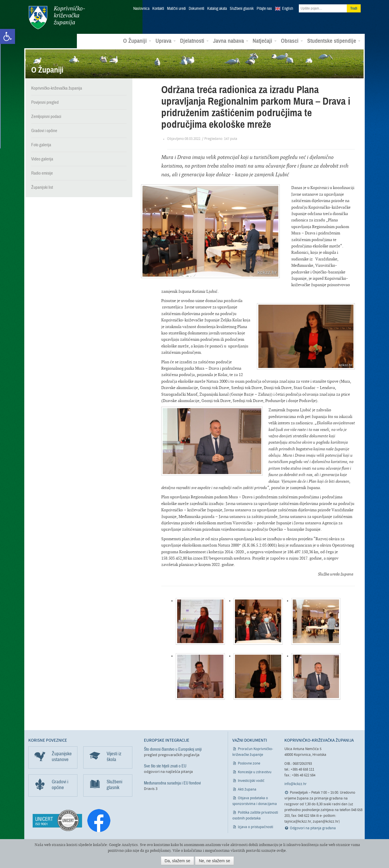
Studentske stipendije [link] (334, 41)
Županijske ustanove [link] (62, 756)
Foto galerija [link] (41, 145)
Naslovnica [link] (141, 9)
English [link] (288, 9)
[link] (8, 36)
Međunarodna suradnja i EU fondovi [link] (172, 782)
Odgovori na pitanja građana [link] (313, 828)
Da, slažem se (178, 861)
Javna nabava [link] (231, 41)
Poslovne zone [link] (249, 763)
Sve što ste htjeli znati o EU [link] (165, 766)
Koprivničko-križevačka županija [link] (57, 17)
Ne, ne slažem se (214, 861)
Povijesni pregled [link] (45, 102)
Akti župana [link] (247, 789)
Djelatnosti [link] (194, 41)
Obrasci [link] (292, 41)
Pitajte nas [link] (264, 9)
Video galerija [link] (42, 159)
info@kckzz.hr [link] (296, 784)
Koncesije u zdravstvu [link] (255, 772)
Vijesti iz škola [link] (114, 756)
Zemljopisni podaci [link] (46, 116)
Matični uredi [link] (176, 9)
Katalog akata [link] (217, 9)
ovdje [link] (281, 851)
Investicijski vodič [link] (251, 781)
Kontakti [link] (158, 9)
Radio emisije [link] (42, 173)
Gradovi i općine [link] (44, 130)
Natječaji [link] (265, 41)
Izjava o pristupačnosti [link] (255, 827)
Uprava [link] (166, 41)
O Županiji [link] (137, 41)
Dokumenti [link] (197, 9)
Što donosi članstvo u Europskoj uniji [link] (173, 749)
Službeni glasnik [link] (242, 9)
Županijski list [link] (42, 187)
